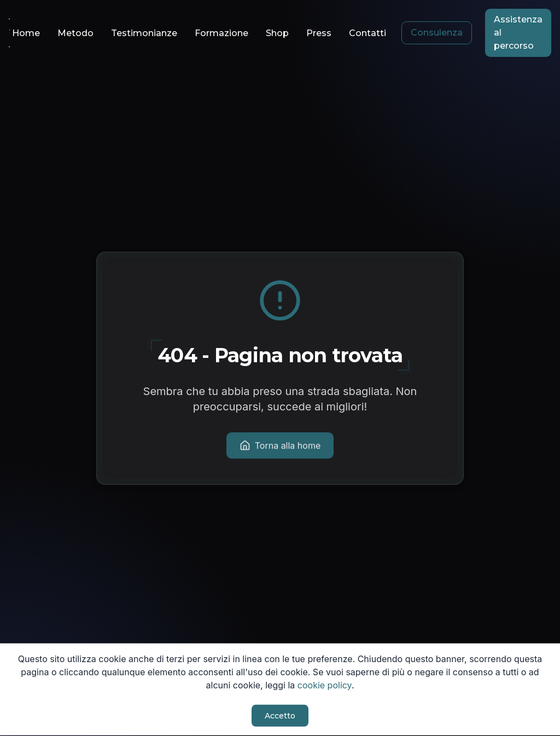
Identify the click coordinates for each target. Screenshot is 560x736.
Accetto (280, 715)
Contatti (367, 33)
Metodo (75, 33)
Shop (277, 33)
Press (319, 33)
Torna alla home (280, 446)
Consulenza (437, 33)
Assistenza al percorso (518, 33)
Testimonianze (144, 33)
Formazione (221, 33)
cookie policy (325, 684)
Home (26, 33)
